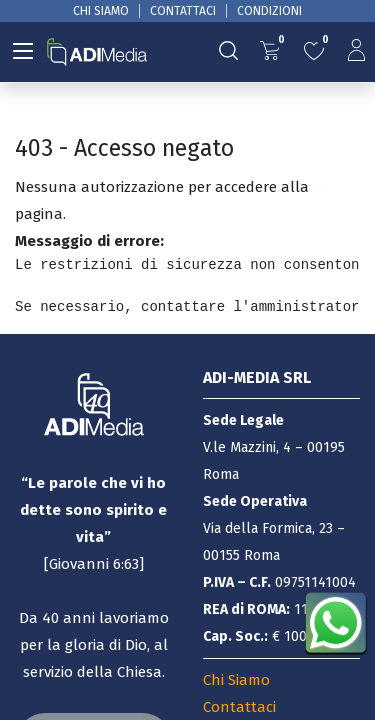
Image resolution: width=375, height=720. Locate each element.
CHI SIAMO (101, 11)
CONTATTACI (183, 11)
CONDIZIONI (269, 11)
